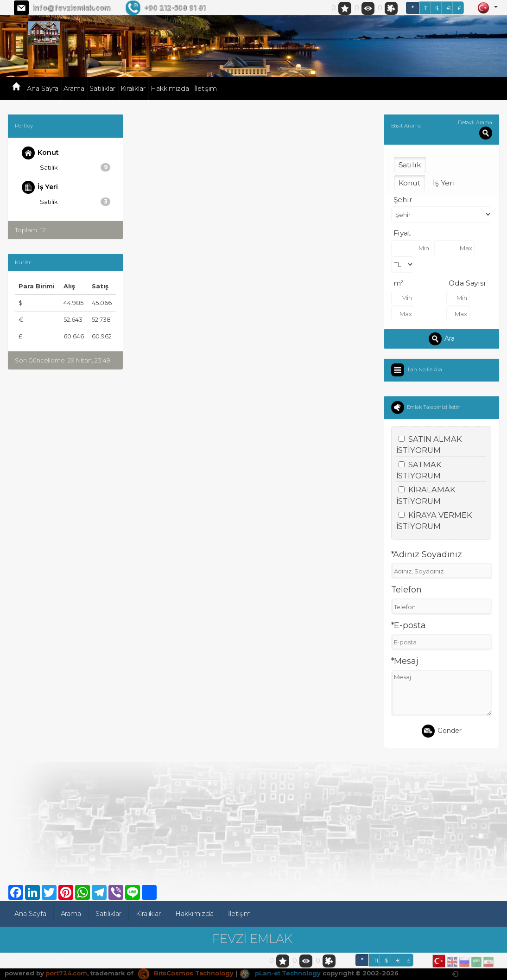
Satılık (75, 167)
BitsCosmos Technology (186, 973)
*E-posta (409, 625)
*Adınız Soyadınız (427, 554)
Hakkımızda (170, 89)
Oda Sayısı (467, 283)
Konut (40, 153)
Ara (442, 339)
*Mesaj (405, 661)
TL (427, 8)
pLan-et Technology (280, 973)
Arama (74, 89)
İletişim (206, 89)
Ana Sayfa (43, 89)
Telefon (407, 590)
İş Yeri (40, 187)
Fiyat (402, 233)
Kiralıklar (133, 89)
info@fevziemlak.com (71, 8)
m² (399, 283)
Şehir (403, 200)
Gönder (442, 731)
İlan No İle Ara (425, 369)
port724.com (66, 973)
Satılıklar (102, 89)
